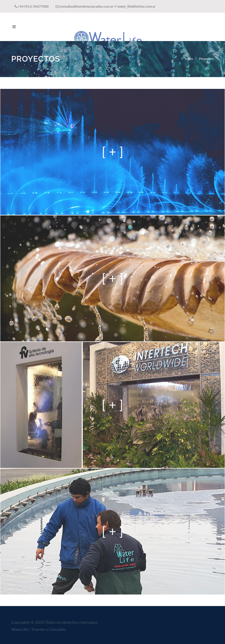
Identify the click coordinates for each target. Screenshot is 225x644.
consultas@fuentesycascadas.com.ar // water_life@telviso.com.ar (106, 6)
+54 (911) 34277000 (32, 6)
